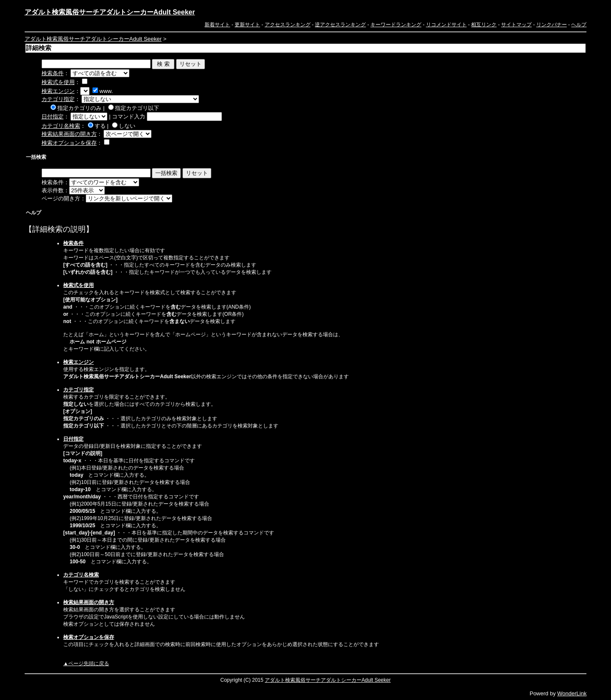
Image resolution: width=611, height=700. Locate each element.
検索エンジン (58, 91)
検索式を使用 (58, 82)
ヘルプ (579, 25)
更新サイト (247, 25)
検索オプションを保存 (69, 143)
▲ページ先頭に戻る (86, 663)
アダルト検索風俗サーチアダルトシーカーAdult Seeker (110, 12)
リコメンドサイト (446, 25)
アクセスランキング (288, 25)
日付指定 (53, 117)
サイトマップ (516, 25)
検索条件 (53, 73)
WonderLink (572, 693)
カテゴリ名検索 (61, 126)
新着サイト (217, 25)
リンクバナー (552, 25)
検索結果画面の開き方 (69, 134)
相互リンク (484, 25)
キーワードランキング (396, 25)
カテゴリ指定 (58, 99)
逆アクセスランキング (340, 25)
